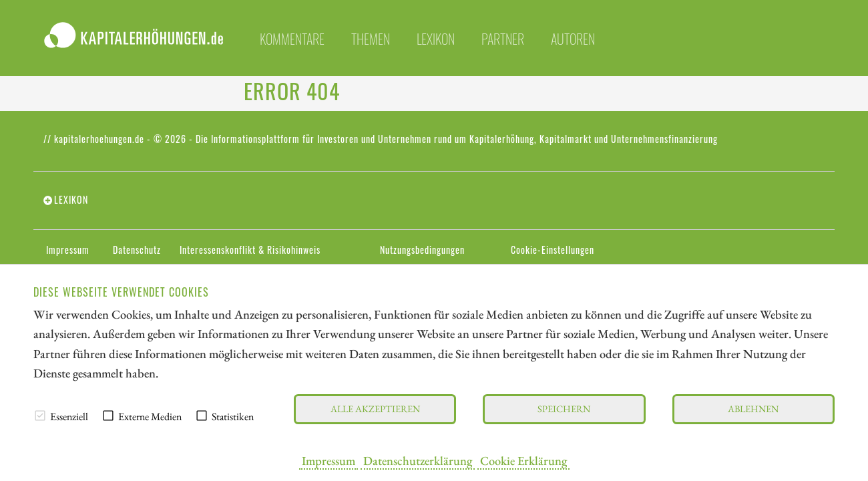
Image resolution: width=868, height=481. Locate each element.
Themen (371, 39)
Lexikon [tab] (71, 200)
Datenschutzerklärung (418, 460)
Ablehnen (753, 409)
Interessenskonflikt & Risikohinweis (250, 250)
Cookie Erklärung (523, 460)
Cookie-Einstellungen (553, 250)
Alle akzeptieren (375, 409)
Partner (503, 39)
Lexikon (436, 39)
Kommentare (292, 39)
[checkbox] (40, 416)
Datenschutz (137, 250)
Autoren (573, 39)
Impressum (329, 460)
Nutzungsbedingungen (422, 250)
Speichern (564, 409)
